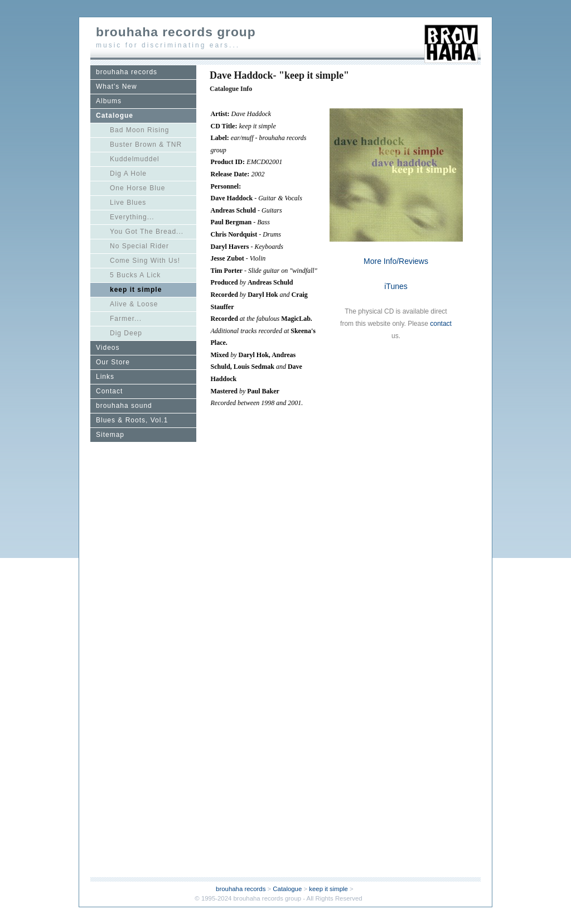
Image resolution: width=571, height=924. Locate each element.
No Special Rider (139, 246)
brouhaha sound (124, 406)
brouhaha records (127, 72)
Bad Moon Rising (139, 130)
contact (441, 324)
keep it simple (136, 290)
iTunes (396, 286)
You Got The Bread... (147, 232)
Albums (109, 101)
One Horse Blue (137, 188)
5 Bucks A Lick (135, 275)
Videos (108, 348)
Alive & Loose (134, 304)
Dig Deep (126, 333)
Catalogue (115, 116)
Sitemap (110, 435)
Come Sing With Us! (145, 261)
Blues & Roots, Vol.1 (132, 420)
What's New (117, 86)
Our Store (113, 362)
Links (105, 377)
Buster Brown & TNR (146, 145)
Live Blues (128, 203)
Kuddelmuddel (135, 159)
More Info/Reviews (396, 261)
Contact (109, 391)
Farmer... (126, 319)
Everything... (132, 217)
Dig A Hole (128, 174)
